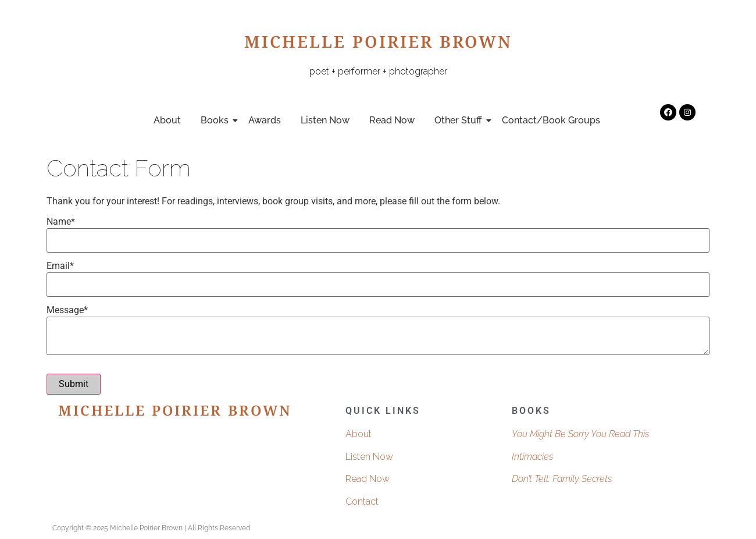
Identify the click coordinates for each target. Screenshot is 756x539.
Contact (362, 501)
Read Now (392, 120)
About (167, 120)
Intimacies (532, 457)
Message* (67, 310)
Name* (61, 222)
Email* (60, 266)
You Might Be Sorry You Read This (580, 434)
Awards (265, 120)
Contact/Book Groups (551, 120)
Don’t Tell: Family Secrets (562, 479)
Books (217, 120)
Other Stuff (460, 120)
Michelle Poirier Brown (378, 45)
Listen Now (325, 120)
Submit (74, 384)
